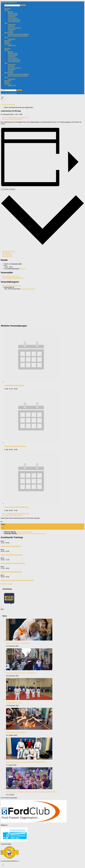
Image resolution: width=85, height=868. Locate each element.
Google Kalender (10, 251)
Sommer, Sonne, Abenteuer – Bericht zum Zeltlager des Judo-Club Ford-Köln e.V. (32, 792)
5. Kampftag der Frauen (14, 703)
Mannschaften (9, 33)
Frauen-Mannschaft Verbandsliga (18, 34)
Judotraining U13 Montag (14, 385)
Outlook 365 (8, 255)
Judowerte (11, 26)
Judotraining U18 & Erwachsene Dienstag (17, 580)
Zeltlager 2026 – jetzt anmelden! (16, 732)
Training (23, 269)
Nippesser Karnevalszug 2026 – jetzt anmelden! (21, 673)
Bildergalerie (12, 25)
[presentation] (31, 382)
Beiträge (11, 12)
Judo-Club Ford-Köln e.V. (9, 2)
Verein (6, 10)
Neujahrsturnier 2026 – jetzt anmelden (18, 643)
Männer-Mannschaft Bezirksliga (18, 36)
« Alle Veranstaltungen (8, 104)
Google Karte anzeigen (28, 289)
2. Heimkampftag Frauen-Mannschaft (17, 117)
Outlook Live (8, 256)
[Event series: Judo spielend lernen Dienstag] (18, 510)
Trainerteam (12, 29)
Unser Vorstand (13, 18)
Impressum (8, 44)
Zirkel (6, 37)
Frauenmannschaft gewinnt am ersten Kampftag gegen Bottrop (26, 762)
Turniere (10, 31)
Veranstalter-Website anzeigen (14, 278)
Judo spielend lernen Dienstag (16, 507)
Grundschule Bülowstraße (12, 286)
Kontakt (7, 42)
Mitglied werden (13, 13)
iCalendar (7, 253)
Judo (6, 23)
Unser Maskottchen (14, 21)
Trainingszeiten (13, 15)
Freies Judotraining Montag (13, 119)
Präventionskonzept (14, 20)
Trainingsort (12, 17)
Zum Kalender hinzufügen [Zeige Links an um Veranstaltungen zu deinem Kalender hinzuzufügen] (8, 189)
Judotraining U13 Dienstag (11, 572)
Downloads (8, 41)
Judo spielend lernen (14, 28)
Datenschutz (12, 45)
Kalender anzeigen (7, 584)
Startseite (7, 9)
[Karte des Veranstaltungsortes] (42, 307)
